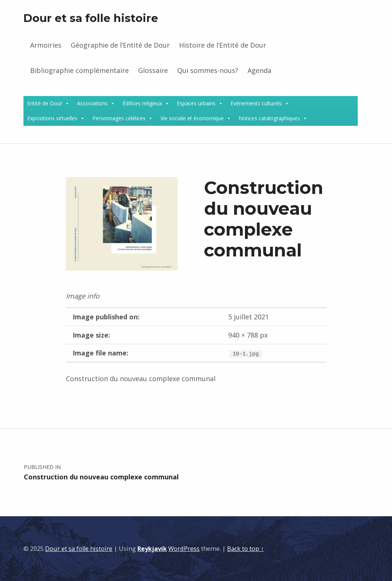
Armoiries (46, 45)
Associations (92, 103)
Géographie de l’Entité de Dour (120, 45)
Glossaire (153, 70)
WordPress (184, 549)
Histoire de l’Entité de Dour (223, 45)
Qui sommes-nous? (208, 70)
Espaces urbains (196, 103)
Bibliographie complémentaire (79, 70)
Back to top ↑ (245, 549)
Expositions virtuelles (52, 118)
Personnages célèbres (119, 118)
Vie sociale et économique (192, 118)
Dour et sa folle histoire (91, 18)
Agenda (259, 70)
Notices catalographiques (269, 118)
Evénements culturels (256, 103)
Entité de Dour (45, 103)
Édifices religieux (142, 103)
